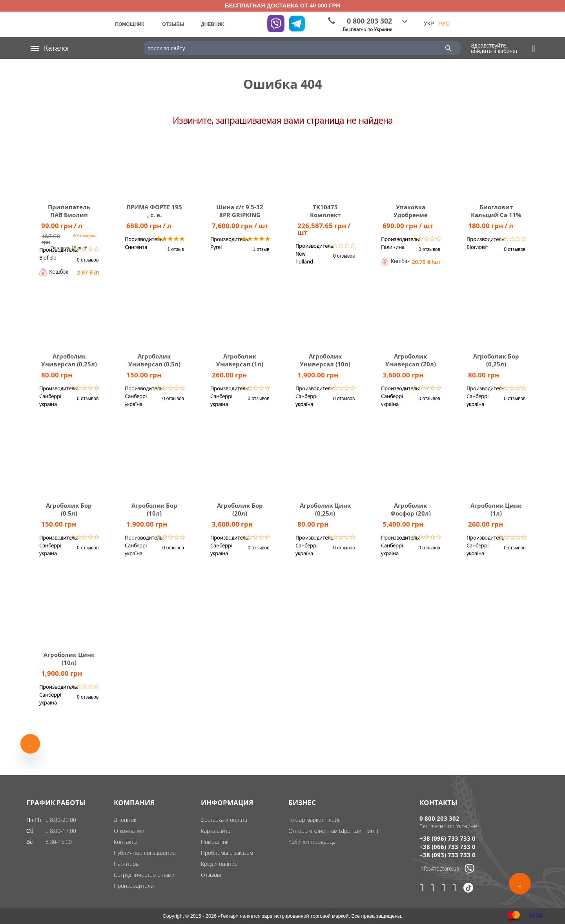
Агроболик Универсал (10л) (325, 360)
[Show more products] (30, 741)
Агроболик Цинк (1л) (496, 509)
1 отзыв (176, 249)
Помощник (215, 842)
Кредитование (219, 864)
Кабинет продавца (312, 842)
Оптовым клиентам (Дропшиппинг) (333, 831)
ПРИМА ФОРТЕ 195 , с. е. (154, 211)
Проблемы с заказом (227, 853)
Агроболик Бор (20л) (240, 509)
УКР (429, 24)
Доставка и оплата (224, 820)
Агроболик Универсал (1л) (240, 360)
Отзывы (211, 875)
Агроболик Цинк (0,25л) (325, 509)
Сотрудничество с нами (144, 875)
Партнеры (127, 864)
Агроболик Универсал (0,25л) (69, 360)
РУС (444, 24)
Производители (134, 886)
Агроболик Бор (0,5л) (69, 509)
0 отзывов (88, 260)
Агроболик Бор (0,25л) (496, 360)
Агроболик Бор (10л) (154, 509)
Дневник (125, 820)
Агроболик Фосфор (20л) (411, 509)
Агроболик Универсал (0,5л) (154, 360)
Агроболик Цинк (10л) (69, 659)
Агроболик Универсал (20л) (411, 360)
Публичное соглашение (145, 853)
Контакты (126, 842)
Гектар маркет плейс (314, 820)
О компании (129, 831)
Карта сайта (216, 831)
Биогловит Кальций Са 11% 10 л (496, 215)
